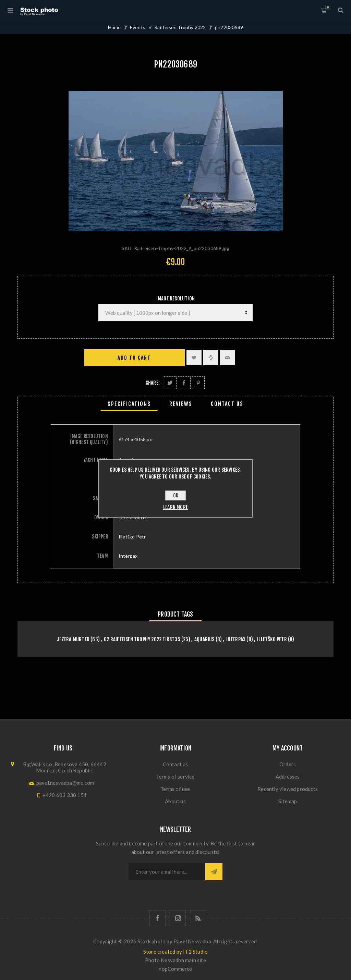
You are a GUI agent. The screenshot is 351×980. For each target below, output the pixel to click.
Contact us (175, 764)
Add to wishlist (194, 358)
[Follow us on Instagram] (178, 918)
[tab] (129, 404)
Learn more (175, 507)
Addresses (288, 777)
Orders (288, 764)
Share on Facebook (184, 383)
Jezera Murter (73, 639)
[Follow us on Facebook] (158, 918)
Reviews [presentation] (181, 404)
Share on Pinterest (198, 383)
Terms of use (175, 789)
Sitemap (288, 801)
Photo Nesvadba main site (175, 960)
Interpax (236, 639)
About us (175, 801)
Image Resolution (175, 299)
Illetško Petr (272, 639)
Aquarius (204, 639)
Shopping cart (328, 7)
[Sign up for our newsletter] (167, 872)
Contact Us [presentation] (227, 404)
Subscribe (214, 872)
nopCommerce (175, 969)
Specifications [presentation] (129, 404)
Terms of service (175, 777)
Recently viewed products (288, 789)
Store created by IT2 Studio (175, 952)
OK (176, 495)
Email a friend (228, 358)
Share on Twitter (170, 383)
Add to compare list (211, 358)
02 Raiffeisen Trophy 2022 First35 (142, 639)
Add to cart (134, 358)
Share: (153, 383)
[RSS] (198, 918)
